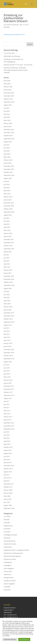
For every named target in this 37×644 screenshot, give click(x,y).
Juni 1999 (7, 502)
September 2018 (9, 359)
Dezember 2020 (9, 276)
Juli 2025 (6, 108)
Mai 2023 (7, 188)
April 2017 (7, 411)
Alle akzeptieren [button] (24, 639)
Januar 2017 (8, 420)
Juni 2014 (7, 456)
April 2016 (7, 441)
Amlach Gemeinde (12, 25)
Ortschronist (8, 571)
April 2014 (7, 460)
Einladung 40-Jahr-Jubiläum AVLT (14, 34)
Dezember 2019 (9, 313)
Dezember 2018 (9, 349)
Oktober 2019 (8, 319)
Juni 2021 (7, 258)
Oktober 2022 (8, 209)
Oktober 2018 (8, 356)
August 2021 (8, 252)
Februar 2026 (8, 87)
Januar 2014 (8, 462)
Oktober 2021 (8, 246)
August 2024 (8, 142)
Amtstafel (7, 523)
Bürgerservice (8, 526)
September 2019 (9, 322)
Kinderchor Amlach (10, 559)
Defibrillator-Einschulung (12, 56)
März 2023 (7, 194)
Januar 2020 (8, 310)
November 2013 (9, 466)
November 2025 (9, 96)
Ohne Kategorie (9, 568)
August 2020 (8, 288)
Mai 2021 (7, 261)
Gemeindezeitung (9, 541)
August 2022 (8, 215)
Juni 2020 (7, 295)
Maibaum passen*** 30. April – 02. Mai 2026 (18, 65)
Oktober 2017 (8, 392)
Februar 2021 (8, 270)
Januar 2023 (8, 200)
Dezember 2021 (9, 239)
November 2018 (9, 353)
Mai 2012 (7, 481)
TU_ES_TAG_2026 (9, 53)
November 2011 (9, 484)
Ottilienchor (8, 575)
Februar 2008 (8, 493)
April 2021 (7, 264)
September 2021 (9, 249)
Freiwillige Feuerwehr (11, 535)
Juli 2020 (6, 291)
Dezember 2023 (9, 166)
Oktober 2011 (8, 487)
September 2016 (9, 429)
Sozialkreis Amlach (10, 581)
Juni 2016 (7, 435)
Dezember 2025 (9, 93)
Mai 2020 (7, 297)
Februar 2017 (8, 417)
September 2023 (9, 175)
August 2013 (8, 472)
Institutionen (8, 547)
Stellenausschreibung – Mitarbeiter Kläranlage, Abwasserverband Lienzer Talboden (16, 70)
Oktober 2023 (8, 172)
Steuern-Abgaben (9, 584)
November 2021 (9, 243)
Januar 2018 (8, 383)
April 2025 (7, 117)
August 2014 (8, 453)
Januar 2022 (8, 236)
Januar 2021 (8, 273)
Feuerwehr (7, 529)
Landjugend (8, 565)
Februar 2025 (8, 123)
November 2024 (9, 133)
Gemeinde (7, 538)
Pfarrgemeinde (9, 578)
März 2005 (7, 496)
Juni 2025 (7, 111)
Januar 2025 (8, 126)
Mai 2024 (7, 151)
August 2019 (8, 325)
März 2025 (7, 120)
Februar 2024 (8, 160)
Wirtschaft (7, 590)
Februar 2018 (8, 380)
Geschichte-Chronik (10, 544)
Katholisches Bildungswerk (12, 556)
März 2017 (7, 414)
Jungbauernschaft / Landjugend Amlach (16, 550)
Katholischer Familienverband (13, 553)
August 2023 (8, 178)
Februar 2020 (8, 307)
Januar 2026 (8, 90)
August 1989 (8, 505)
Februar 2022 (8, 233)
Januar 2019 (8, 346)
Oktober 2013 (8, 469)
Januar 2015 (8, 450)
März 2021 (7, 267)
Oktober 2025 (8, 99)
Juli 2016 (6, 432)
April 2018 (7, 374)
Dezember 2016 (9, 423)
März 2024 (7, 157)
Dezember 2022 (9, 203)
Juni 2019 (7, 331)
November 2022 (9, 206)
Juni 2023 (7, 184)
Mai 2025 (7, 114)
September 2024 (9, 139)
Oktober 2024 (8, 136)
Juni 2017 (7, 404)
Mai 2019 (7, 334)
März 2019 (7, 340)
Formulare (7, 532)
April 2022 (7, 227)
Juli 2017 (6, 401)
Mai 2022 (7, 224)
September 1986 (9, 508)
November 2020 (9, 279)
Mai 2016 (7, 438)
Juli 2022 (6, 218)
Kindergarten (8, 562)
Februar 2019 (8, 343)
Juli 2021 (6, 255)
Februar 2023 (8, 197)
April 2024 (7, 154)
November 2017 (9, 389)
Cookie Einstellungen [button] (10, 639)
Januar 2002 (8, 499)
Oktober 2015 (8, 447)
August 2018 (8, 362)
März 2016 (7, 444)
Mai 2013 (7, 475)
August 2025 (8, 105)
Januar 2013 (8, 478)
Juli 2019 (6, 328)
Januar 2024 (8, 163)
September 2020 (9, 285)
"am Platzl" (7, 516)
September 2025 (9, 102)
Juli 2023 (6, 181)
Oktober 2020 (8, 282)
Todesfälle (7, 587)
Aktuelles (7, 27)
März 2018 (7, 377)
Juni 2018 (7, 368)
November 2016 (9, 426)
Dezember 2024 (9, 130)
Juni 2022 (7, 221)
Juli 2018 (6, 365)
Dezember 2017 (9, 386)
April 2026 (7, 81)
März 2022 (7, 230)
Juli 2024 (6, 145)
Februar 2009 (8, 490)
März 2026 (7, 84)
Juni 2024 (7, 148)
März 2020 (7, 304)
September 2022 (9, 212)
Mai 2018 (7, 371)
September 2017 (9, 395)
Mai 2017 (7, 408)
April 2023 (7, 191)
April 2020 (7, 301)
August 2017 (8, 398)
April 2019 (7, 337)
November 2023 (9, 169)
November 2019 (9, 316)
